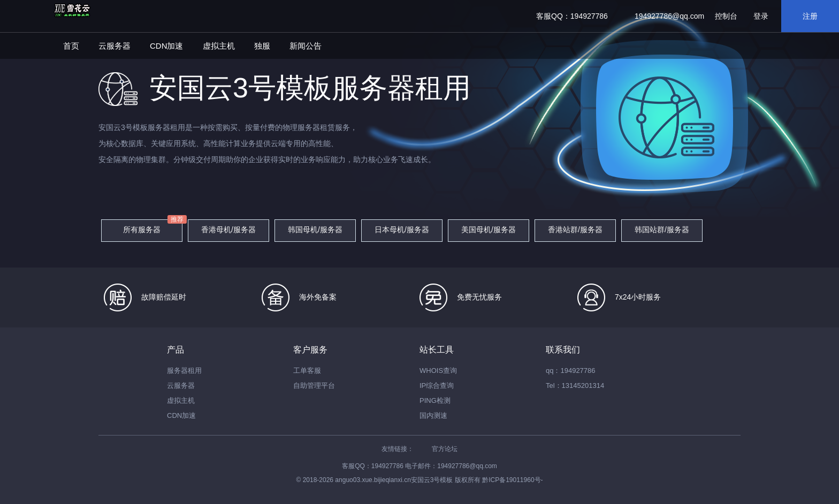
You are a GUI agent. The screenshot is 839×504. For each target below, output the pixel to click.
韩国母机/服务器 (315, 230)
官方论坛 (445, 449)
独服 (262, 46)
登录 (761, 16)
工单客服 (307, 371)
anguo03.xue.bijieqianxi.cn (373, 480)
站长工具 (437, 350)
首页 (71, 46)
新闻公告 (306, 46)
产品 (176, 350)
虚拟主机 (219, 46)
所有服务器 (142, 230)
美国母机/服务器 (489, 230)
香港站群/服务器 (575, 230)
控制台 (726, 16)
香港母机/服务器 (228, 230)
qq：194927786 (571, 371)
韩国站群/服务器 (662, 230)
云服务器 (115, 46)
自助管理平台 (314, 385)
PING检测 (435, 400)
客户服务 (310, 350)
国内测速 (433, 415)
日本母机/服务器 (402, 230)
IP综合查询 (437, 385)
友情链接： (398, 449)
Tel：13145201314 (575, 385)
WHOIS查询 (438, 371)
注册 (810, 16)
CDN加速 (167, 46)
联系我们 (563, 350)
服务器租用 (184, 371)
